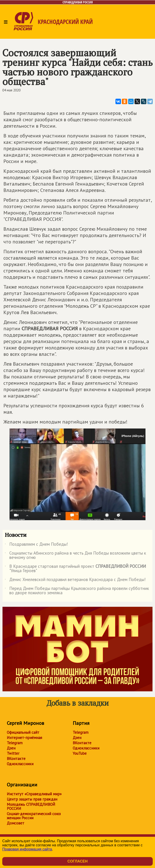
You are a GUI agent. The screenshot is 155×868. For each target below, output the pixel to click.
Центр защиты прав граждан (32, 799)
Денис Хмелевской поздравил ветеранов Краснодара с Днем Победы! (75, 580)
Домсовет (16, 823)
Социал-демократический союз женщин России (34, 816)
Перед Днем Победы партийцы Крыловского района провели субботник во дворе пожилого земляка (77, 591)
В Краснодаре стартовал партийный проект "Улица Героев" (75, 569)
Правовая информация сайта (27, 849)
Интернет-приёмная (24, 738)
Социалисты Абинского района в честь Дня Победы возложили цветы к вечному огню (75, 555)
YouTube (80, 753)
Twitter (13, 753)
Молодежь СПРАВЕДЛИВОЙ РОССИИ (31, 806)
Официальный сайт (23, 732)
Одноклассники (20, 764)
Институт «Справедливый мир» (34, 794)
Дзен (11, 748)
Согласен (77, 861)
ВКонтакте (16, 759)
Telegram (15, 743)
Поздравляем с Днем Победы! (36, 545)
